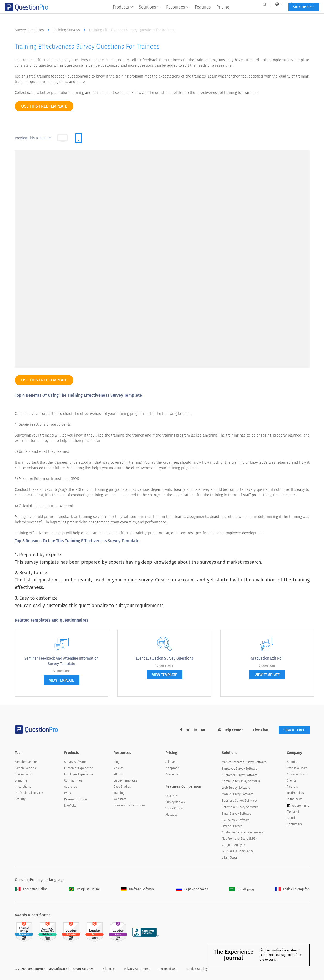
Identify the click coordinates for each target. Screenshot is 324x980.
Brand (291, 818)
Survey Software (75, 762)
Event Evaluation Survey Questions (164, 658)
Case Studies (122, 787)
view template (62, 680)
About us (293, 762)
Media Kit (293, 812)
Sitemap (109, 969)
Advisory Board (297, 775)
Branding (21, 781)
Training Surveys (70, 30)
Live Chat (259, 730)
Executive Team (297, 768)
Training (119, 793)
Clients (291, 781)
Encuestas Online (31, 889)
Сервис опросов (192, 889)
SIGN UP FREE (293, 15)
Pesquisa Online (84, 889)
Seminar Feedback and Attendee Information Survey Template (61, 661)
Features (202, 15)
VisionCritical (174, 808)
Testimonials (295, 793)
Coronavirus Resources (129, 806)
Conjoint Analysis (234, 845)
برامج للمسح (242, 889)
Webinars (120, 799)
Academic (172, 775)
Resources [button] (177, 15)
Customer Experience (78, 768)
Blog (116, 762)
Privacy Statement (137, 969)
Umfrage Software (138, 889)
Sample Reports (25, 768)
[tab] (79, 138)
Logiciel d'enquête (292, 889)
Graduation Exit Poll (267, 658)
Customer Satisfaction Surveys (243, 832)
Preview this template (33, 138)
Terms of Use (168, 969)
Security (20, 799)
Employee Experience (78, 775)
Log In (303, 4)
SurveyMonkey (175, 802)
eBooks (119, 775)
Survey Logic (23, 775)
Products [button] (122, 15)
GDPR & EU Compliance (238, 851)
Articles (119, 768)
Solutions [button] (149, 15)
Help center (229, 730)
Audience (70, 787)
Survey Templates (33, 30)
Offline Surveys (232, 826)
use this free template (44, 106)
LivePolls (70, 806)
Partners (292, 787)
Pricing (222, 15)
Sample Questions (27, 762)
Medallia (171, 815)
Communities (73, 781)
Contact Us (294, 824)
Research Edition (76, 799)
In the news (295, 799)
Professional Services (29, 793)
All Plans (171, 762)
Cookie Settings (198, 969)
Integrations (23, 787)
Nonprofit (172, 768)
